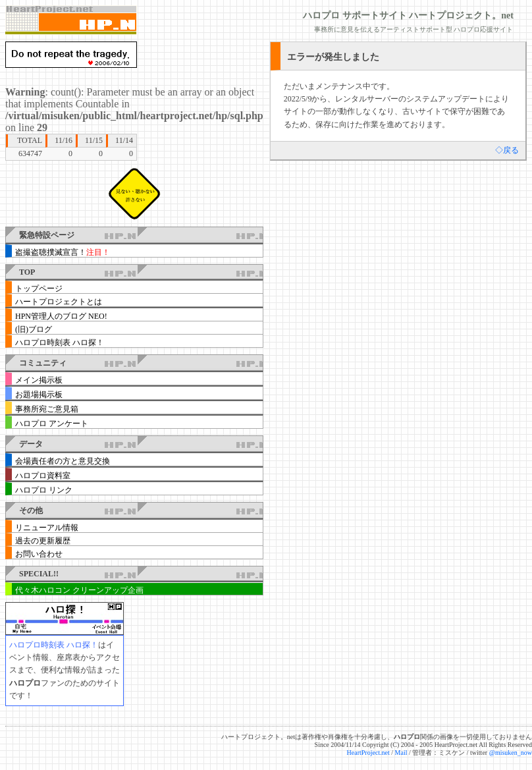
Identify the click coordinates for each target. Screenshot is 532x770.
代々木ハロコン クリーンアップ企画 (79, 590)
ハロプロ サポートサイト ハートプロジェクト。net (408, 15)
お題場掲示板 (39, 395)
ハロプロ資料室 (43, 476)
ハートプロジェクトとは (59, 302)
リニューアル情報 (47, 528)
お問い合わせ (39, 554)
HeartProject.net (368, 753)
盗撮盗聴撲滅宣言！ (63, 252)
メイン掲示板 (39, 380)
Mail (401, 753)
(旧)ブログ (34, 329)
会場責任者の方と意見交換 (63, 461)
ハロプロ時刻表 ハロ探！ (60, 343)
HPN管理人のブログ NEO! (61, 316)
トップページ (39, 289)
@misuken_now (511, 753)
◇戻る (507, 150)
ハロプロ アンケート (52, 424)
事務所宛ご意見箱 (47, 409)
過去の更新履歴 (43, 541)
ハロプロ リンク (44, 490)
